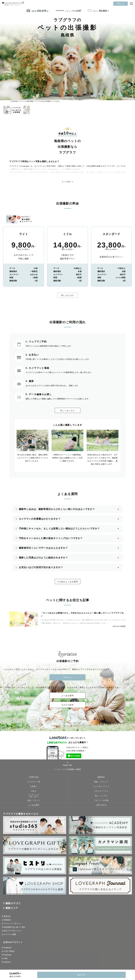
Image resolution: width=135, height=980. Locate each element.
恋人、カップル (101, 796)
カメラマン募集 (10, 934)
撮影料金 (101, 777)
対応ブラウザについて (13, 931)
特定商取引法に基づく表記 (14, 927)
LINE (5, 958)
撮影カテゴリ (13, 903)
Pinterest (7, 962)
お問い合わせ (101, 805)
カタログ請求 (68, 705)
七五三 (34, 791)
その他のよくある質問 (68, 582)
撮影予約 (82, 975)
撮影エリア (12, 908)
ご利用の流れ (34, 777)
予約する (121, 4)
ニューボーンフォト (101, 786)
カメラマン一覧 (34, 782)
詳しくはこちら (68, 295)
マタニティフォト (101, 791)
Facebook (7, 955)
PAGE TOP (67, 764)
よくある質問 (68, 696)
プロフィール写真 (101, 800)
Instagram (7, 948)
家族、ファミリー (101, 782)
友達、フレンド (34, 800)
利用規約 (7, 920)
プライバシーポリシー (13, 924)
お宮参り (34, 786)
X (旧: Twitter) (9, 951)
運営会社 (7, 916)
